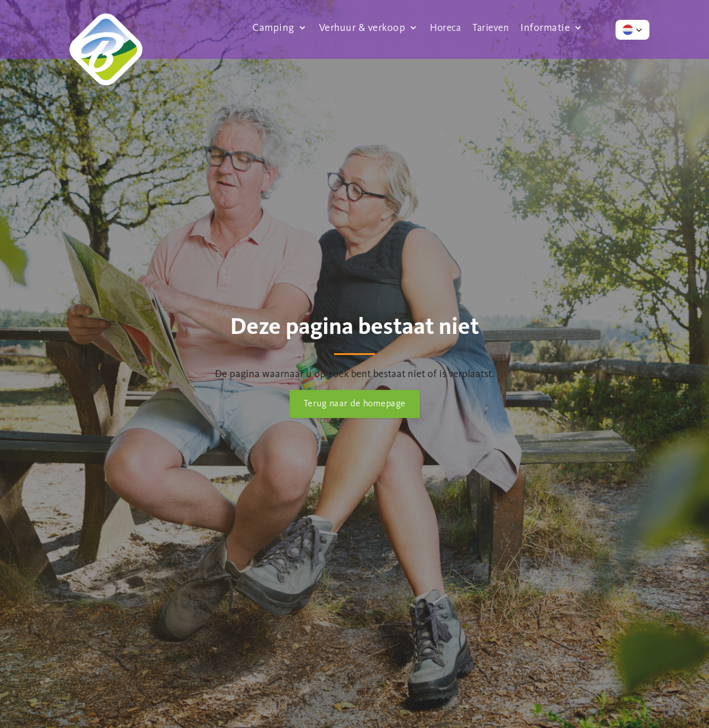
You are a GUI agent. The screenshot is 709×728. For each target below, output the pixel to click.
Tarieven (491, 27)
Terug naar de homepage (355, 403)
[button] (280, 27)
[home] (106, 27)
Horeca (445, 27)
